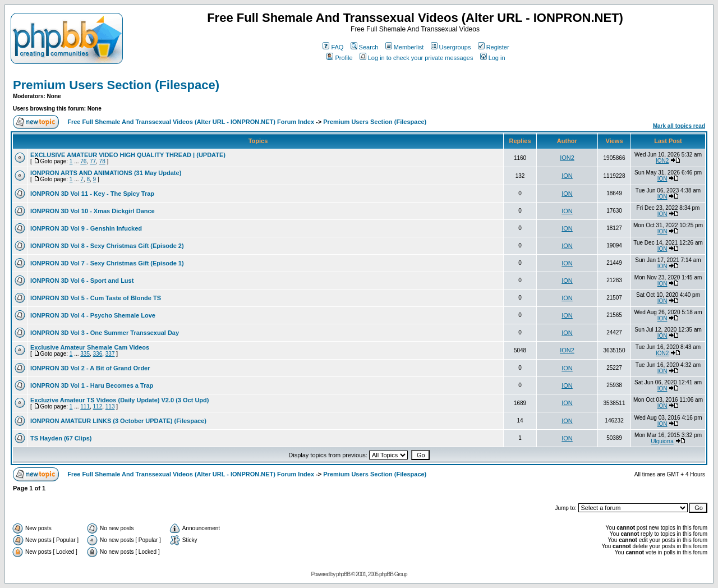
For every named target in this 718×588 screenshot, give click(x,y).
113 (110, 406)
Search (365, 47)
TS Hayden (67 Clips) (61, 438)
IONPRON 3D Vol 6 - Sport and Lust (82, 281)
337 (110, 354)
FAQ (333, 47)
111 (85, 406)
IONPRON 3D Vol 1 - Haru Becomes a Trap (92, 385)
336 (98, 354)
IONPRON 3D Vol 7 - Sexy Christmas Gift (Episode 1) (107, 263)
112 (98, 406)
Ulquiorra (662, 441)
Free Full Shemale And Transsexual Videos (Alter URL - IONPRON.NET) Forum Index (191, 122)
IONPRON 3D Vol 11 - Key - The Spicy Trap (92, 194)
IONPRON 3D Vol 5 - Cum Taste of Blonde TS (96, 298)
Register (494, 47)
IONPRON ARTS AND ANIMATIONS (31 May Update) (106, 173)
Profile (339, 58)
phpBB (343, 574)
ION (567, 176)
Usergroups (451, 47)
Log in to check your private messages (416, 58)
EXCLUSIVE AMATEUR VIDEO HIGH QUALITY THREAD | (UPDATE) (128, 155)
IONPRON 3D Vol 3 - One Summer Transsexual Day (105, 333)
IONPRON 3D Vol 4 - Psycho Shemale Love (93, 315)
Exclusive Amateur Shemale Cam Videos (90, 347)
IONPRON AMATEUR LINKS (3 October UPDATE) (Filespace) (118, 421)
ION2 (567, 158)
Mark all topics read (679, 126)
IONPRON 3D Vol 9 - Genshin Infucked (86, 228)
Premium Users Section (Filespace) (116, 85)
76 (83, 161)
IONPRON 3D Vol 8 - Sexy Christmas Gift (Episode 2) (107, 246)
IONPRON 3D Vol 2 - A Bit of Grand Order (90, 368)
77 (93, 161)
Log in (493, 58)
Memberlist (405, 47)
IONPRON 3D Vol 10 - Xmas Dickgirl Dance (93, 211)
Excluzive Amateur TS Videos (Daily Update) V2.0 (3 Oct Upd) (119, 400)
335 (85, 354)
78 (102, 161)
